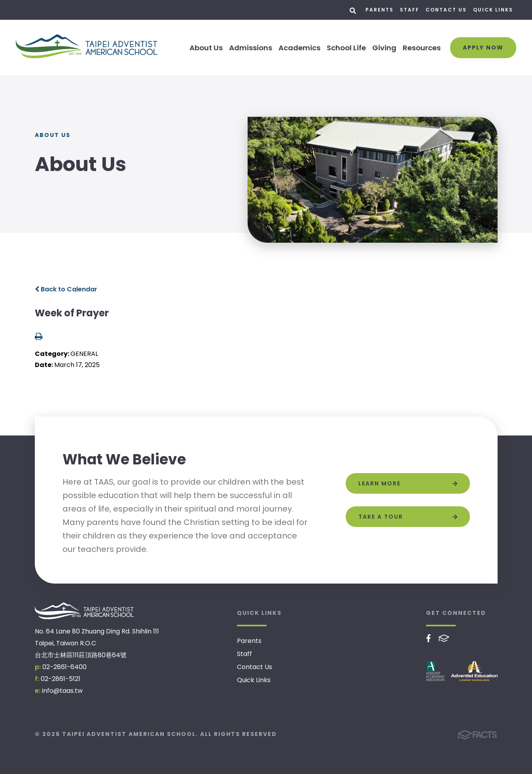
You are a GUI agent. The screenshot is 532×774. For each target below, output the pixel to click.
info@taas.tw (62, 691)
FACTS (444, 638)
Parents (380, 10)
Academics (299, 48)
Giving (384, 48)
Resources (422, 48)
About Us (206, 48)
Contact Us (446, 10)
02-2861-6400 (64, 667)
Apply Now (483, 48)
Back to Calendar (66, 289)
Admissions (251, 48)
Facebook (429, 638)
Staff (410, 10)
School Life (346, 48)
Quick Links (493, 10)
